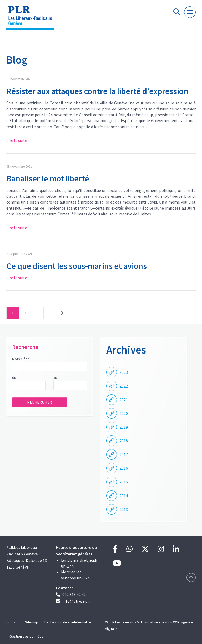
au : (56, 377)
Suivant (62, 314)
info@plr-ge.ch (76, 601)
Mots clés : (21, 359)
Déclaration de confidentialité (68, 622)
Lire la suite (17, 140)
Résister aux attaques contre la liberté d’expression (97, 91)
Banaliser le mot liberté (48, 178)
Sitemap (32, 622)
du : (15, 377)
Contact (12, 622)
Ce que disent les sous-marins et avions (77, 266)
